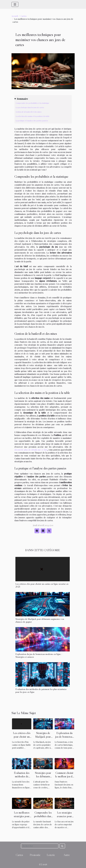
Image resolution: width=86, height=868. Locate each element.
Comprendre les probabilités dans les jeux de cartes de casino (43, 818)
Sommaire (22, 99)
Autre (67, 855)
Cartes (23, 16)
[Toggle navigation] (15, 4)
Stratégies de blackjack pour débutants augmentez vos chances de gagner (40, 620)
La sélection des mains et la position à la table (33, 116)
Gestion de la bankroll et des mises (29, 112)
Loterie (51, 855)
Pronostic (35, 855)
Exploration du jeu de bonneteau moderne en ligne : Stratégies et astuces (39, 655)
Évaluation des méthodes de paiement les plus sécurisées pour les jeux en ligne (41, 691)
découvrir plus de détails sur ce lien (31, 450)
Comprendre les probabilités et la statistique (32, 103)
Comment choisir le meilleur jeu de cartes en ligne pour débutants (64, 778)
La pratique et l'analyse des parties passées (32, 121)
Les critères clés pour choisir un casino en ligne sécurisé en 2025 (42, 585)
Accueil (15, 16)
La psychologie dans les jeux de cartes (30, 107)
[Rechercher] (40, 846)
